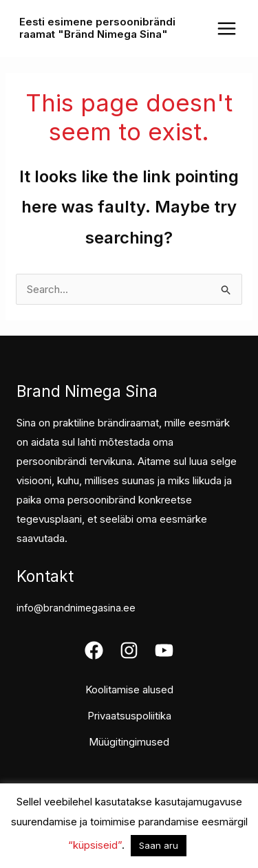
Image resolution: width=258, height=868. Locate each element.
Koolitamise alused (129, 690)
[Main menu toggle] (226, 28)
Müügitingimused (129, 742)
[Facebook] (94, 650)
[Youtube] (164, 650)
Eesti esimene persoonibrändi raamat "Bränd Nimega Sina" (97, 28)
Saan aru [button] (159, 845)
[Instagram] (129, 650)
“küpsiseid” (95, 845)
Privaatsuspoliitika (129, 716)
